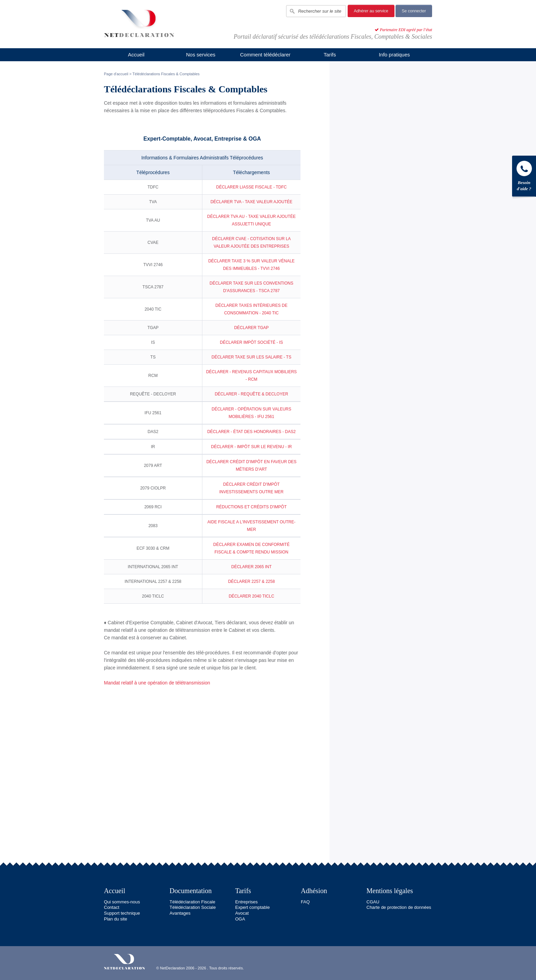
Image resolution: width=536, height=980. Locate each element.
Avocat (242, 913)
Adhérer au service (371, 11)
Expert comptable (252, 907)
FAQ (305, 902)
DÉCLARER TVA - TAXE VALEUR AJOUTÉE (252, 202)
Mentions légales (390, 891)
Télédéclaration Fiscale (192, 902)
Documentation (191, 891)
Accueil (136, 55)
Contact (112, 907)
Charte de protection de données (399, 907)
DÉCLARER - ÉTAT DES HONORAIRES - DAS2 (251, 432)
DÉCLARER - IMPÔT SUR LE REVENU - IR (251, 447)
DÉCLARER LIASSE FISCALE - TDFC (251, 187)
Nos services (201, 55)
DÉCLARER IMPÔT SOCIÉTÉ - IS (251, 342)
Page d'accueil (116, 74)
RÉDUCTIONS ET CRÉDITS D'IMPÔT (251, 507)
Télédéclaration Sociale (193, 907)
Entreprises (246, 902)
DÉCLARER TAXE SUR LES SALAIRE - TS (251, 357)
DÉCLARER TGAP (251, 328)
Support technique (122, 913)
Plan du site (116, 919)
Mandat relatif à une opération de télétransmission (157, 683)
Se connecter (414, 11)
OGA (240, 919)
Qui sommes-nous (122, 902)
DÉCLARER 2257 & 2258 (251, 582)
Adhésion (314, 891)
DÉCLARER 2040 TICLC (251, 596)
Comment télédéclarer (265, 55)
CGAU (373, 902)
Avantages (180, 913)
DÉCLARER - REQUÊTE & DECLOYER (251, 394)
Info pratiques (394, 55)
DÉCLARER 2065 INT (251, 567)
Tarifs (330, 55)
